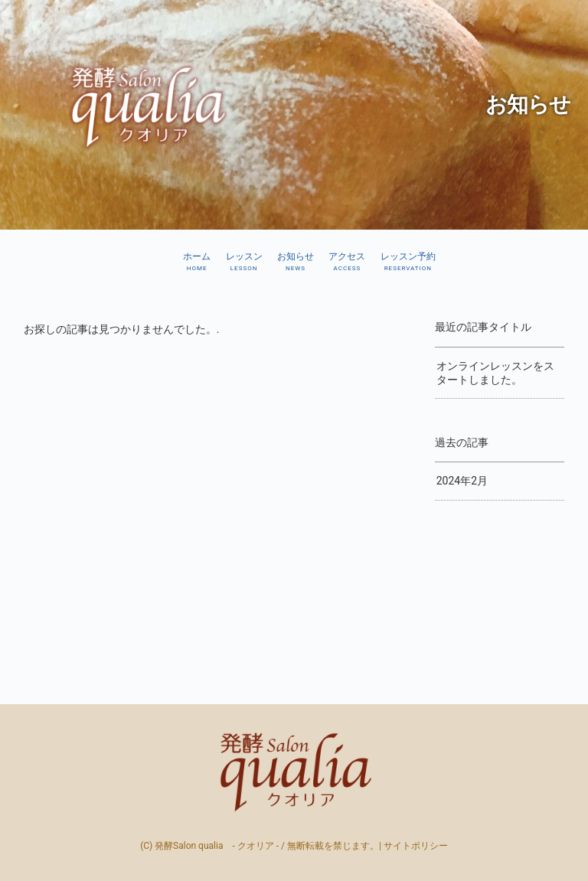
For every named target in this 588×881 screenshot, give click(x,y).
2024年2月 (462, 481)
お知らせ (296, 262)
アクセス (347, 262)
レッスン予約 (408, 262)
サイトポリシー (416, 846)
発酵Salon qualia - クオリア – (294, 772)
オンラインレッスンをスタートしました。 (495, 373)
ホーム (197, 262)
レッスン (244, 262)
